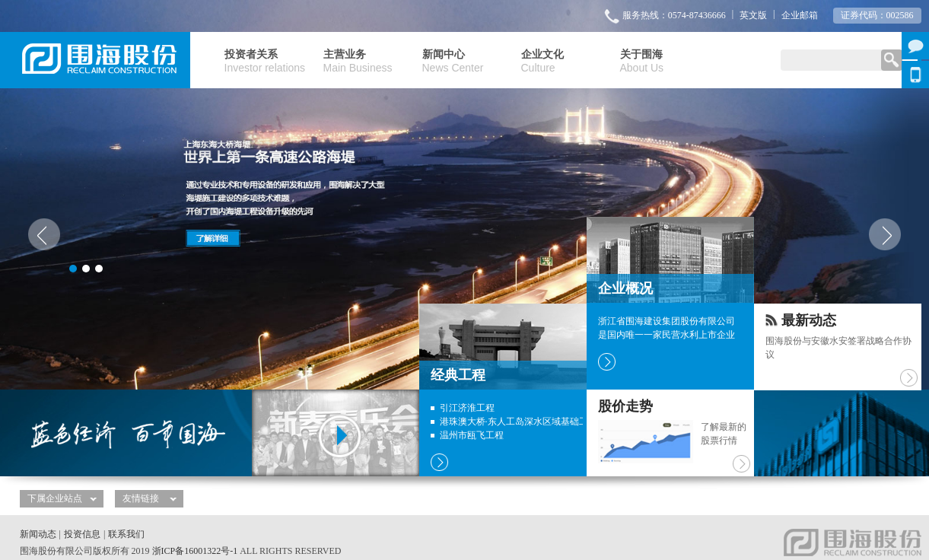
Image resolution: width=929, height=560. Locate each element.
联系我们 (126, 534)
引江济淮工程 (467, 408)
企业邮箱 (800, 15)
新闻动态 (38, 534)
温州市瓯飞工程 (472, 435)
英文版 (753, 15)
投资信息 (82, 534)
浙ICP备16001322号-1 (195, 551)
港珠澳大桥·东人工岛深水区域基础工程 (519, 422)
